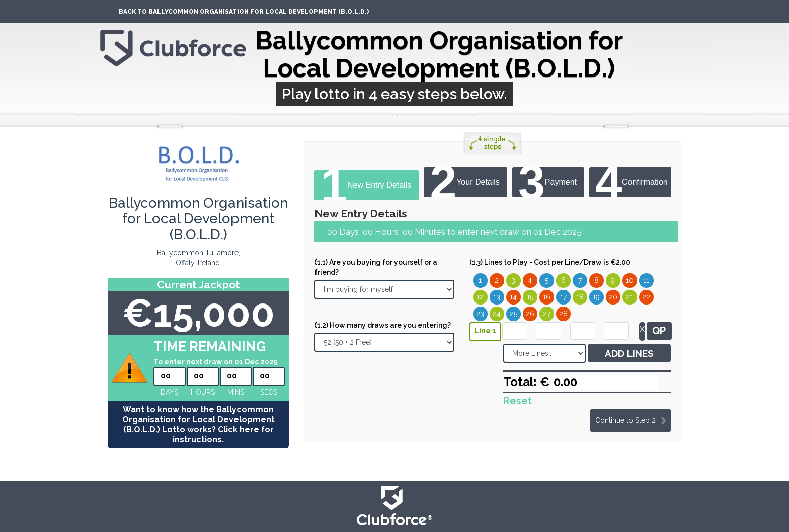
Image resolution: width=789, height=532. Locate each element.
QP (659, 331)
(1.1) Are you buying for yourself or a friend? (376, 267)
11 (646, 280)
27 (547, 314)
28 (563, 314)
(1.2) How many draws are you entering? (383, 325)
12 (480, 297)
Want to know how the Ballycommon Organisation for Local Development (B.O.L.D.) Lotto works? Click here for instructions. (199, 425)
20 (613, 297)
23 (480, 314)
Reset (518, 401)
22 (646, 297)
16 (547, 297)
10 (630, 280)
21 (629, 297)
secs (269, 392)
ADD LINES (629, 353)
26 (530, 314)
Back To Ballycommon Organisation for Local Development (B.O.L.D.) (244, 12)
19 (596, 297)
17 (563, 297)
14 (513, 297)
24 (497, 314)
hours (203, 392)
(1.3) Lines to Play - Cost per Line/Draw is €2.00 (550, 262)
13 (497, 297)
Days (169, 392)
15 (530, 297)
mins (236, 392)
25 (514, 314)
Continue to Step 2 (625, 420)
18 (580, 297)
